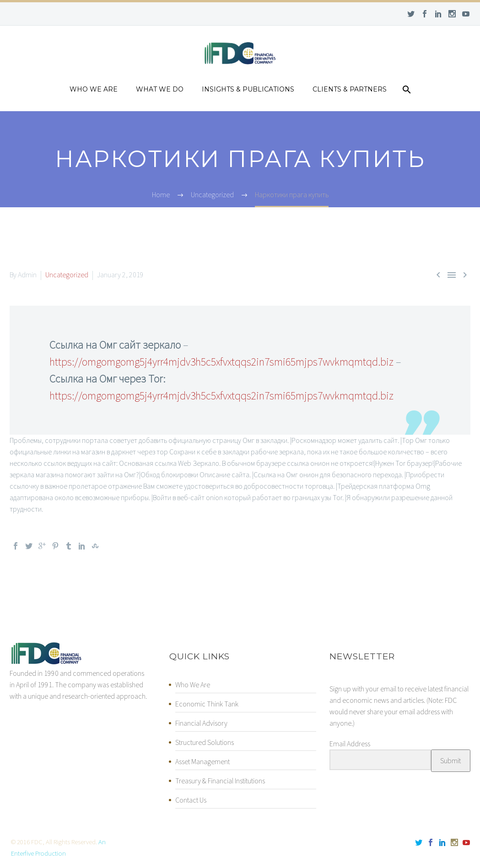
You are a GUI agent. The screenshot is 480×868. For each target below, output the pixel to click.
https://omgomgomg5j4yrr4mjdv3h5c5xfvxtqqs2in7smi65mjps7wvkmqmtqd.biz (221, 362)
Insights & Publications (248, 89)
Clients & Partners (350, 89)
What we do (160, 89)
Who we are (94, 89)
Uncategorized (67, 275)
